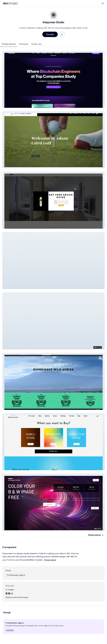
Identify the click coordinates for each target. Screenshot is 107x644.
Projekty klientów (9, 44)
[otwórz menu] (103, 4)
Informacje (24, 44)
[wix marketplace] (10, 4)
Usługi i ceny (37, 44)
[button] (53, 79)
